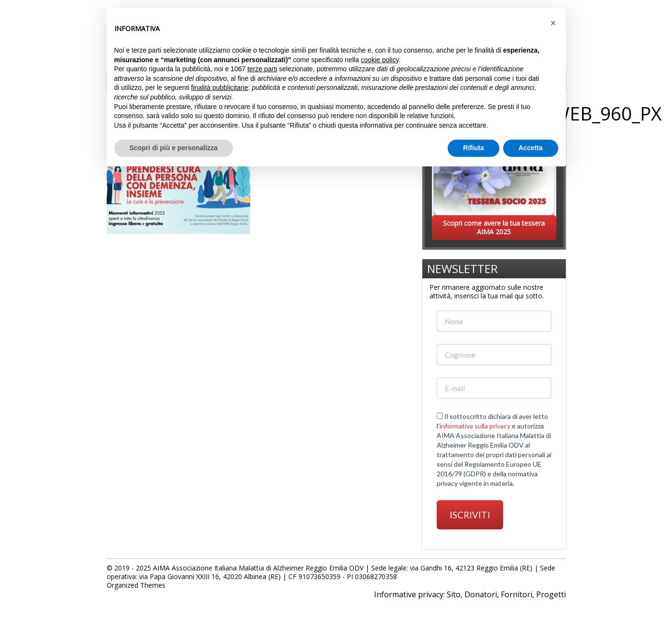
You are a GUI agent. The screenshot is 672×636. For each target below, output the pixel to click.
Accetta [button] (531, 148)
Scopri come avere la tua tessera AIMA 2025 (494, 227)
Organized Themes (136, 585)
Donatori (481, 594)
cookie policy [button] (380, 60)
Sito (454, 594)
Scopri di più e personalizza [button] (174, 148)
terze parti (262, 69)
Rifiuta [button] (474, 148)
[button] (553, 23)
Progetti (551, 594)
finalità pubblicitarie (220, 88)
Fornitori (517, 594)
